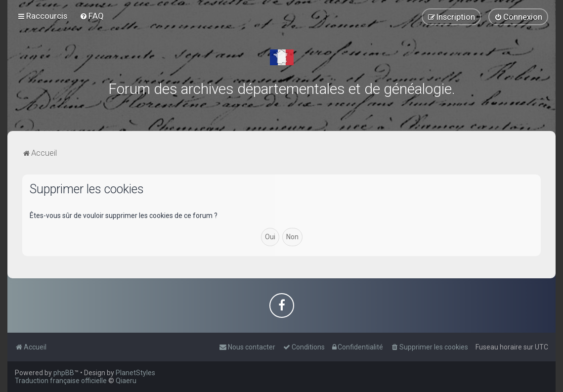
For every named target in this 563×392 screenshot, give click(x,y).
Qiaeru (126, 381)
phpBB (64, 373)
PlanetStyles (135, 373)
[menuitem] (92, 16)
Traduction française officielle (61, 381)
